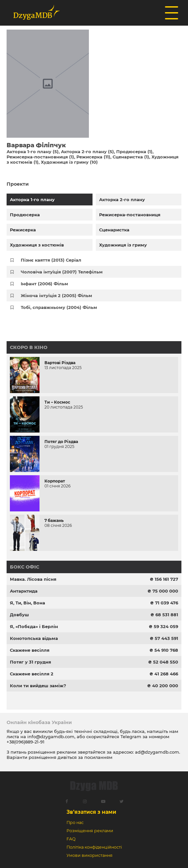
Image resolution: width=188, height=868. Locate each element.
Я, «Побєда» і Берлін (34, 626)
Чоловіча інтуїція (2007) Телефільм (62, 272)
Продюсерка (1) (134, 152)
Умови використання (90, 855)
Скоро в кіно (29, 347)
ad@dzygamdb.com (157, 752)
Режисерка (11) (93, 157)
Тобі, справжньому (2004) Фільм (59, 307)
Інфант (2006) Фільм (44, 284)
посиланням (98, 757)
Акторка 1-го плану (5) (33, 152)
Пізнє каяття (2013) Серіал (51, 260)
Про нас (75, 822)
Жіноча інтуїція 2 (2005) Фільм (56, 295)
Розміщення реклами (90, 831)
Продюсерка (25, 215)
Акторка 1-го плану (32, 199)
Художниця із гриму (123, 245)
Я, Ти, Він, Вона (27, 603)
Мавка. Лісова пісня (33, 579)
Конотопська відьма (34, 638)
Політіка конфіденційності (94, 847)
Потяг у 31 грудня (30, 662)
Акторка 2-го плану (122, 199)
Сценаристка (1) (131, 157)
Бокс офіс (25, 567)
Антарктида (24, 591)
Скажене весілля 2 (32, 674)
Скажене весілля (30, 650)
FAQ (71, 839)
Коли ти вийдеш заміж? (38, 686)
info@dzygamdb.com (50, 737)
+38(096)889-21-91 (26, 742)
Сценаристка (114, 230)
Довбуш (19, 615)
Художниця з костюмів (37, 245)
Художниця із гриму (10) (69, 162)
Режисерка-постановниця (130, 215)
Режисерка (23, 230)
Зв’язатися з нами (91, 812)
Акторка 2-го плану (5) (87, 152)
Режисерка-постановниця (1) (40, 157)
